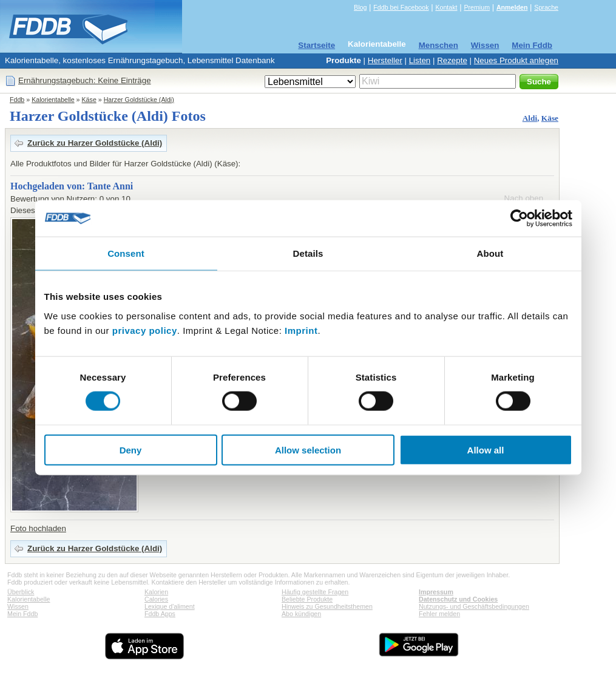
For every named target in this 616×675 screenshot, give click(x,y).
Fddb (17, 100)
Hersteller (385, 60)
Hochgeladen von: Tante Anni (72, 186)
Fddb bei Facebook (401, 7)
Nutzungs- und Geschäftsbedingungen (474, 606)
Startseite (316, 45)
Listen (420, 60)
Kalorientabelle (377, 44)
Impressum (436, 592)
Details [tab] (308, 253)
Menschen (438, 45)
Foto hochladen (38, 528)
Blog (360, 7)
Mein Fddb (532, 45)
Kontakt (446, 7)
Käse (89, 100)
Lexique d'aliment (170, 606)
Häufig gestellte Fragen (315, 592)
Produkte (344, 60)
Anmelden (512, 7)
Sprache (546, 7)
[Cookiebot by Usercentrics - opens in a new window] (519, 219)
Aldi (530, 118)
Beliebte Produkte (307, 599)
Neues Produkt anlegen (516, 60)
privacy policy (145, 330)
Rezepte (452, 60)
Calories (156, 599)
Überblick (21, 592)
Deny (131, 449)
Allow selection (308, 449)
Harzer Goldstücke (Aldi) (139, 100)
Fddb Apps (160, 614)
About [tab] (490, 253)
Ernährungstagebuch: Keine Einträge (85, 80)
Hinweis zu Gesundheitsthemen (327, 606)
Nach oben (524, 198)
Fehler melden (439, 614)
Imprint (301, 330)
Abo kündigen (301, 614)
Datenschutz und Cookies (458, 599)
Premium (477, 7)
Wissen (485, 45)
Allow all (486, 449)
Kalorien (156, 592)
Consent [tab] (126, 253)
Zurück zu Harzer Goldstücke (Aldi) (95, 143)
